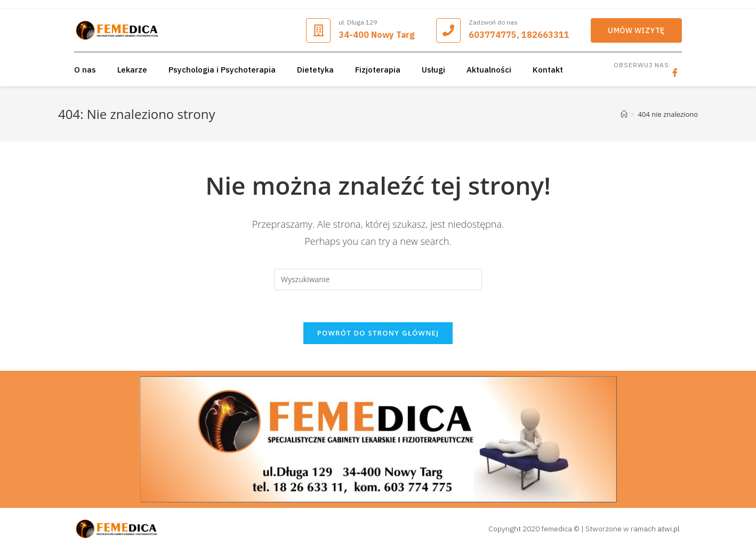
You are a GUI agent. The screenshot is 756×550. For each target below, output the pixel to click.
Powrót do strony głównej (378, 333)
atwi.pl (669, 529)
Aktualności (489, 70)
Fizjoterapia (378, 70)
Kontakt (548, 70)
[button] (636, 30)
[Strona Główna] (624, 114)
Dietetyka (315, 70)
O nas (85, 70)
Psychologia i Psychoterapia (222, 70)
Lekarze (132, 70)
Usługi (433, 70)
